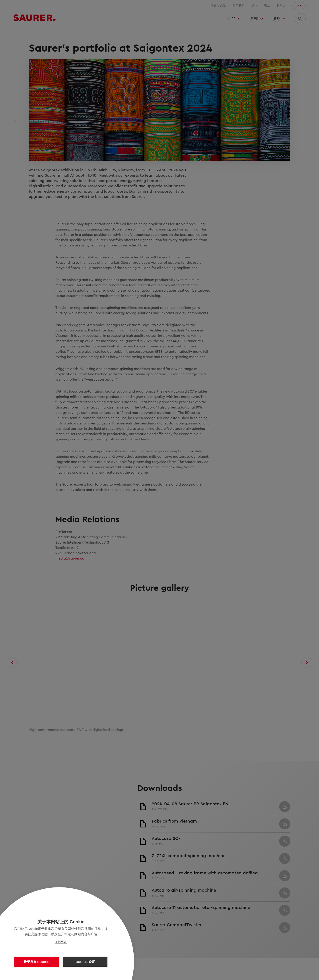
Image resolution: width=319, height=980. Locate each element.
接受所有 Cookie (36, 962)
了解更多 (61, 942)
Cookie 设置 (85, 962)
